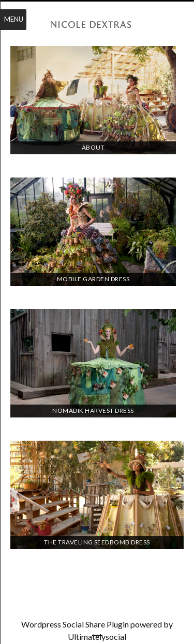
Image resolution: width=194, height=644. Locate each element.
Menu (14, 19)
